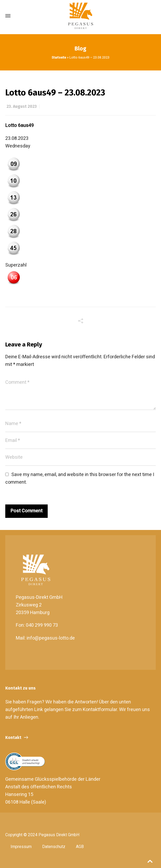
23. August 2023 (22, 106)
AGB (80, 847)
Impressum (21, 847)
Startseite (59, 58)
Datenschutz (54, 847)
